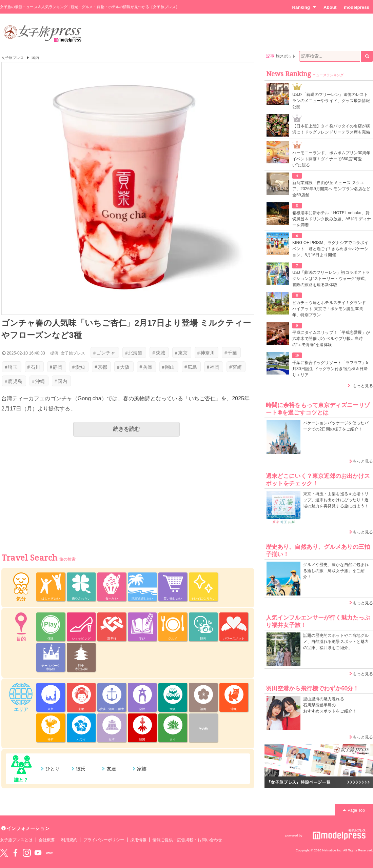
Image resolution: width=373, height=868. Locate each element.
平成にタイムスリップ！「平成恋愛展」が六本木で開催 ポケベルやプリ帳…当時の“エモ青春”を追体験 (331, 339)
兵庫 (146, 367)
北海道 (134, 353)
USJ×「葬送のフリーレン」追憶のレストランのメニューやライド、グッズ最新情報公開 (331, 101)
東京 (181, 353)
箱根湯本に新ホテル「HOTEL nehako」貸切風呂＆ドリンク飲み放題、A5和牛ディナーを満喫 (332, 219)
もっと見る (363, 386)
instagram (27, 853)
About (330, 7)
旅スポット (286, 56)
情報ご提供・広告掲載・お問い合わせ (187, 840)
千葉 (231, 353)
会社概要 (47, 840)
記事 (270, 56)
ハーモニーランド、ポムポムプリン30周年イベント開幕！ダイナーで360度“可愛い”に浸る (331, 159)
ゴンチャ (104, 353)
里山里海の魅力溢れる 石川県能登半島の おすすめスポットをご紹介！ (330, 705)
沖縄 (38, 381)
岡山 (168, 367)
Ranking (304, 7)
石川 (34, 367)
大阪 (123, 367)
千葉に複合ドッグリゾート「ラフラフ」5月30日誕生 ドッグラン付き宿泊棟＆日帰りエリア (330, 369)
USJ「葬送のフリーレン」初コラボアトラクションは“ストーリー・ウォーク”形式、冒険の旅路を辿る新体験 (331, 279)
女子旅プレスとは (16, 840)
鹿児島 (13, 381)
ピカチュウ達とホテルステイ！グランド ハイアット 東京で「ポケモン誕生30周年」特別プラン (329, 309)
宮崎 (235, 367)
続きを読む (126, 429)
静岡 (56, 367)
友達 (111, 769)
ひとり (53, 769)
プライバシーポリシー (104, 840)
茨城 (159, 353)
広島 (191, 367)
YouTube (38, 853)
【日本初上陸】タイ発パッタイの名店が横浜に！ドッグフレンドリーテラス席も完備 (331, 129)
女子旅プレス (13, 58)
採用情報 (138, 840)
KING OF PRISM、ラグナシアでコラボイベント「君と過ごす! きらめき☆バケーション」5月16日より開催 (330, 249)
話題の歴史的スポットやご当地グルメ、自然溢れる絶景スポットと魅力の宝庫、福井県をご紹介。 (336, 642)
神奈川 (206, 353)
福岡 (213, 367)
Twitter (4, 853)
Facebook (15, 853)
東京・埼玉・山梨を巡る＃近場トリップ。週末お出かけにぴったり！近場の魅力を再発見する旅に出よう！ (336, 500)
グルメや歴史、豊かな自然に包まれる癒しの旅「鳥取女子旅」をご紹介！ (336, 571)
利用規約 (69, 840)
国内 (35, 58)
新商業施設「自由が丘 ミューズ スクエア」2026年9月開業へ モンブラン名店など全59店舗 (331, 189)
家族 (142, 769)
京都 (101, 367)
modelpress (357, 7)
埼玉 (11, 367)
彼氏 (81, 769)
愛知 (78, 367)
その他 (203, 729)
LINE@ (50, 853)
